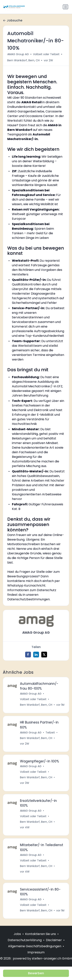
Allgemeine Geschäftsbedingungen (35, 946)
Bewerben (36, 973)
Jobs (17, 934)
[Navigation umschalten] (65, 7)
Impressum (36, 952)
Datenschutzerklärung (25, 940)
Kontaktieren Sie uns (41, 934)
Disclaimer (54, 940)
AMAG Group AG (18, 54)
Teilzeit (50, 733)
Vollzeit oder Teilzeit (46, 54)
